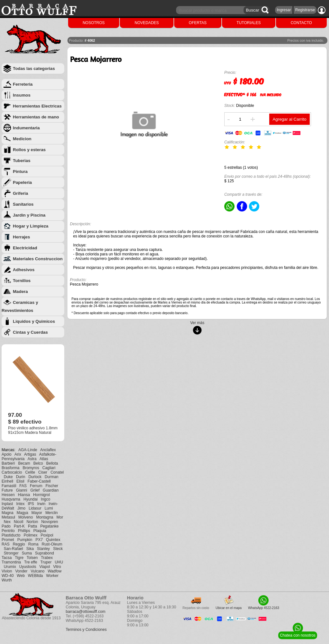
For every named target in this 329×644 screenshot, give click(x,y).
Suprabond (44, 553)
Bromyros (31, 468)
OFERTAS (198, 23)
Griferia (20, 193)
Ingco (45, 499)
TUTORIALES (249, 23)
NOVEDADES (147, 23)
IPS (31, 504)
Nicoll (18, 522)
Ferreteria (23, 84)
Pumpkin (25, 540)
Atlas (44, 459)
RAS (6, 544)
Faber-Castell (39, 481)
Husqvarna (11, 499)
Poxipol (47, 535)
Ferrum (36, 486)
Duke (8, 477)
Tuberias (22, 161)
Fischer (52, 486)
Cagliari (49, 468)
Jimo (21, 508)
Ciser (43, 472)
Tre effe (31, 562)
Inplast (7, 504)
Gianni (22, 490)
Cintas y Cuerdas (30, 332)
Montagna (44, 517)
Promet (8, 540)
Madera (20, 292)
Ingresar (284, 10)
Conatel (57, 472)
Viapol (44, 567)
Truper (46, 562)
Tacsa (7, 558)
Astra (32, 459)
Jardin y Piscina (29, 215)
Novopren (49, 522)
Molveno (26, 517)
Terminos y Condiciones (86, 630)
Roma (33, 544)
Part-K (19, 526)
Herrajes (21, 237)
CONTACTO (301, 23)
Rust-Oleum (52, 544)
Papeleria (22, 182)
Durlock (35, 477)
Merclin (52, 513)
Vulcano (38, 571)
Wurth (7, 580)
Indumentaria (26, 128)
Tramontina (11, 562)
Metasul (8, 517)
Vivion (7, 571)
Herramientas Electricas (37, 106)
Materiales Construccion (38, 259)
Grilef (35, 490)
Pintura (20, 172)
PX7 (39, 540)
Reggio (19, 544)
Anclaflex (48, 450)
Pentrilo (8, 531)
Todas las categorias (34, 69)
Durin (21, 477)
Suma (27, 553)
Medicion (22, 139)
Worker (52, 576)
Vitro (57, 567)
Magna (8, 513)
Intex (20, 504)
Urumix (10, 567)
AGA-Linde (28, 450)
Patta (32, 526)
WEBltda (36, 576)
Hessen (8, 495)
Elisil (20, 481)
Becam (24, 463)
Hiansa (24, 495)
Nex (7, 522)
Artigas (30, 454)
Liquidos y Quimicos (34, 321)
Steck (58, 549)
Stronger (11, 553)
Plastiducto (11, 535)
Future (7, 490)
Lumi (49, 508)
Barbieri (8, 463)
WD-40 (8, 576)
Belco (38, 463)
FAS (23, 486)
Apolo (7, 454)
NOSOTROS (94, 23)
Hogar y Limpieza (31, 226)
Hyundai (31, 499)
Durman (52, 477)
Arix (18, 454)
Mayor (37, 513)
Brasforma (10, 468)
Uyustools (28, 567)
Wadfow (54, 571)
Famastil (9, 486)
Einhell (7, 481)
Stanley (43, 549)
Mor (60, 517)
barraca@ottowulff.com (86, 612)
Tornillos (22, 281)
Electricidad (25, 248)
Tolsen (32, 558)
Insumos (22, 95)
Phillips (24, 531)
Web (21, 576)
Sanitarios (23, 204)
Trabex (47, 558)
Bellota (52, 463)
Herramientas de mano (36, 117)
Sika (30, 549)
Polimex (31, 535)
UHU (59, 562)
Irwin (41, 504)
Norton (32, 522)
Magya (22, 513)
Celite (30, 472)
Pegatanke (49, 526)
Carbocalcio (12, 472)
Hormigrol (41, 495)
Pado (6, 526)
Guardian (51, 490)
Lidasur (35, 508)
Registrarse (305, 10)
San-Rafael (13, 549)
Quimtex (53, 540)
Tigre (19, 558)
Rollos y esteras (29, 150)
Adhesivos (24, 270)
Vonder (21, 571)
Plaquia (40, 531)
